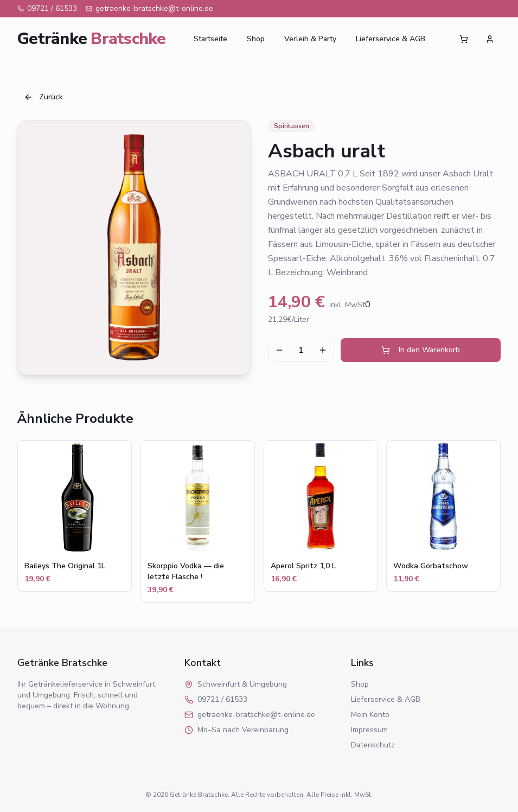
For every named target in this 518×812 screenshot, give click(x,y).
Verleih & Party (310, 39)
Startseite (210, 39)
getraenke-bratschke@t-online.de (149, 8)
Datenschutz (373, 745)
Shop (256, 39)
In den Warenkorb (421, 350)
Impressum (369, 730)
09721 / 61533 (47, 8)
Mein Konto (370, 715)
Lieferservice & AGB (391, 39)
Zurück (43, 97)
